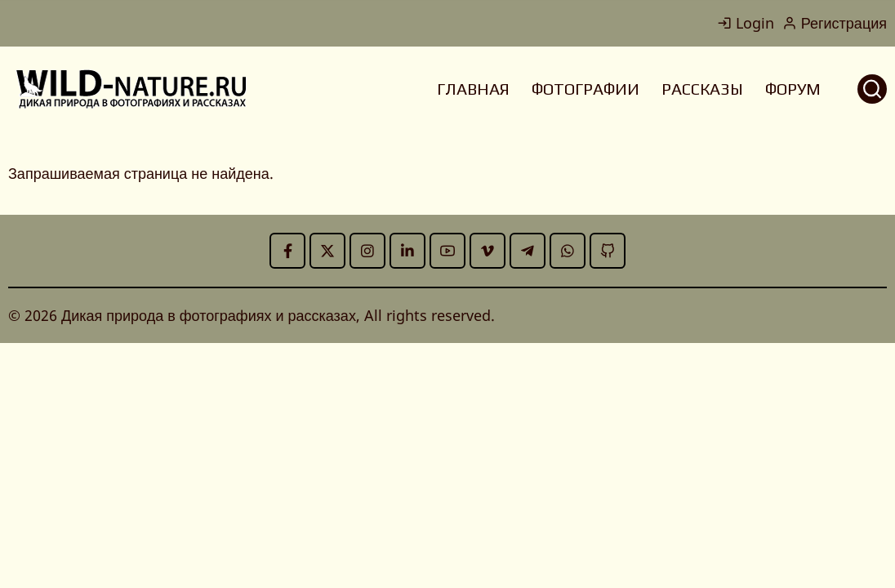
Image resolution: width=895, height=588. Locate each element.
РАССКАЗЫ (702, 89)
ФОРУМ (793, 89)
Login (746, 23)
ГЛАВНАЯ (473, 89)
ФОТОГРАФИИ (586, 89)
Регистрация (835, 23)
